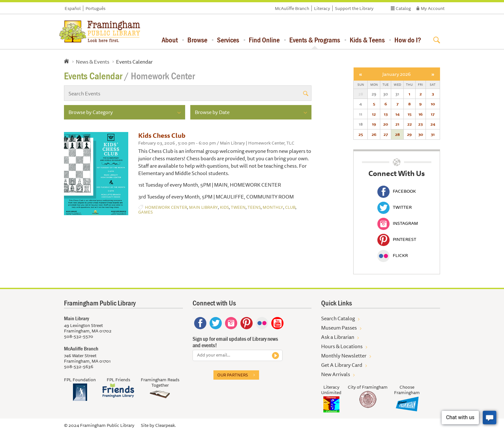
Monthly (273, 207)
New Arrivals (336, 374)
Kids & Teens (367, 40)
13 (386, 114)
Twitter (395, 207)
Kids (224, 207)
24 (433, 124)
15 (410, 114)
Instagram (398, 223)
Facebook (397, 191)
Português (95, 8)
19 (374, 124)
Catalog (403, 8)
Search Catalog (338, 318)
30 (421, 134)
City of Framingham (368, 387)
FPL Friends (118, 380)
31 (433, 134)
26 (374, 134)
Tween (238, 207)
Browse (197, 40)
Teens (254, 207)
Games (145, 212)
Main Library (203, 207)
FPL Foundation (80, 380)
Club (290, 207)
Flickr (393, 255)
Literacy (322, 8)
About (170, 40)
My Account (433, 8)
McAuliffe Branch (292, 8)
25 (361, 134)
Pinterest (397, 239)
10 (433, 104)
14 (397, 114)
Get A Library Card (342, 365)
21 (397, 124)
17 (433, 114)
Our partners (233, 375)
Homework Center (166, 207)
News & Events (93, 62)
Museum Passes (339, 328)
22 (410, 124)
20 (386, 124)
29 (409, 134)
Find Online (264, 40)
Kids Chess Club (162, 135)
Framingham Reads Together (160, 382)
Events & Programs (315, 40)
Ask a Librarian (338, 337)
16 (421, 114)
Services (228, 40)
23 (420, 124)
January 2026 (396, 74)
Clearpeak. (166, 425)
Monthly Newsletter (344, 356)
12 (374, 114)
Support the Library (354, 8)
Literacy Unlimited (331, 390)
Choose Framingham (407, 390)
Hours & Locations (342, 346)
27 (386, 134)
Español (73, 8)
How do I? (408, 40)
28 (397, 134)
